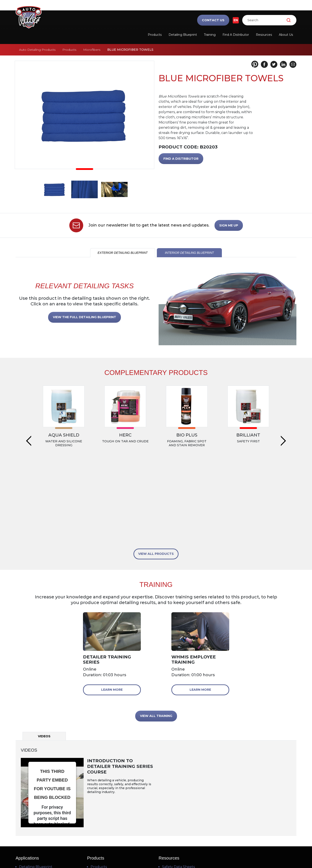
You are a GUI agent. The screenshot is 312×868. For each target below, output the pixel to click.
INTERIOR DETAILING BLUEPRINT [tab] (189, 253)
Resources (264, 35)
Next (283, 409)
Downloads (172, 814)
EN (236, 20)
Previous (29, 409)
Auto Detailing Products (37, 50)
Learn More (112, 609)
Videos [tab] (44, 656)
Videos (168, 800)
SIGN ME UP (229, 225)
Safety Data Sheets (178, 786)
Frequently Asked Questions (187, 807)
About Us (286, 35)
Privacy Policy (156, 853)
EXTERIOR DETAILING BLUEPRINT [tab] (123, 253)
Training (210, 35)
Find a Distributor (236, 35)
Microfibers (92, 50)
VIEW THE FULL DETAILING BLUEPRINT (84, 317)
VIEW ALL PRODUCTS (156, 473)
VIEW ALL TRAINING (156, 635)
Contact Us (213, 20)
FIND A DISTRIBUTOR (181, 159)
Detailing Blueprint (183, 35)
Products (155, 35)
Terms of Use (130, 853)
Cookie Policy (182, 853)
